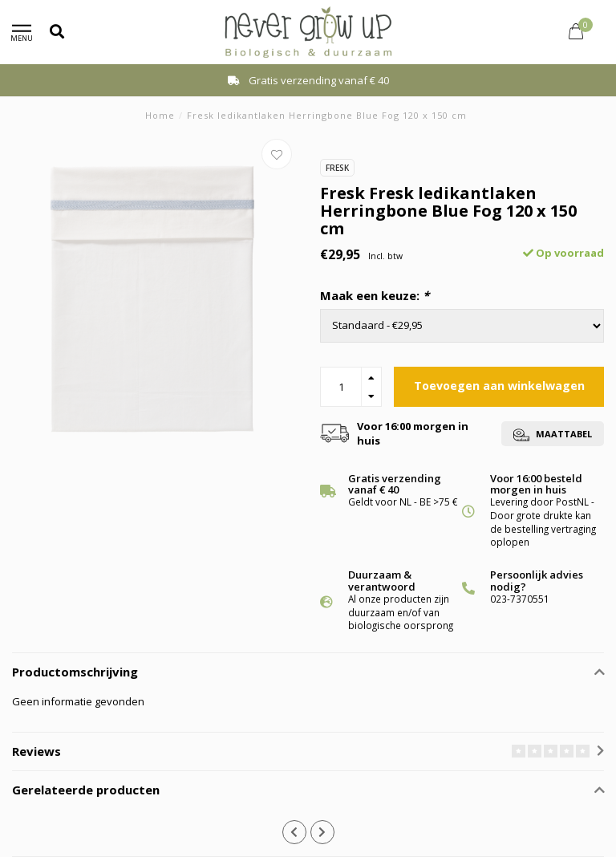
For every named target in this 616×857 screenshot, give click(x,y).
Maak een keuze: (375, 295)
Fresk (337, 168)
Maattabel (553, 435)
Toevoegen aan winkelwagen (499, 386)
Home (160, 115)
